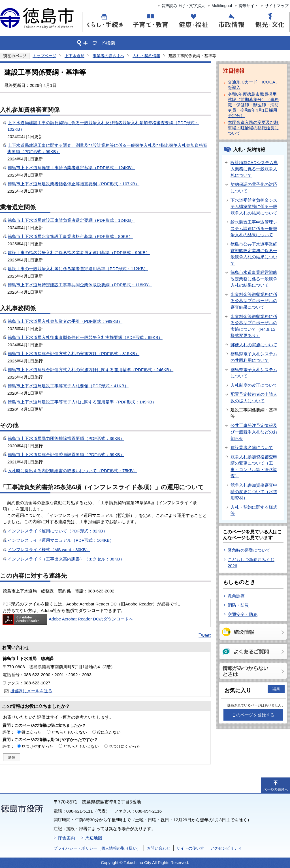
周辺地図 (94, 838)
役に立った (31, 732)
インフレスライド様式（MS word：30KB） (49, 550)
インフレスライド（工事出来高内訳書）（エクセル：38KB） (66, 559)
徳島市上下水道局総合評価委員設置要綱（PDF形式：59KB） (66, 455)
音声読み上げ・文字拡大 (183, 6)
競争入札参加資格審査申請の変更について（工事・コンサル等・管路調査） (254, 466)
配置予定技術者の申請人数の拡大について (254, 398)
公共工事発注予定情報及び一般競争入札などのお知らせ (254, 432)
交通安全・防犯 (243, 614)
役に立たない (109, 732)
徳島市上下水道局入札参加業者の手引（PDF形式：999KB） (65, 321)
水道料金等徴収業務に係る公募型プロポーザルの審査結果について (254, 301)
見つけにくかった (125, 746)
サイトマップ (277, 6)
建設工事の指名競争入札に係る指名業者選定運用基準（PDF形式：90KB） (79, 253)
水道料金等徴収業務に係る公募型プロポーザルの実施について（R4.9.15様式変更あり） (254, 326)
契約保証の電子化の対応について (254, 188)
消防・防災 (238, 605)
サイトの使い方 (190, 848)
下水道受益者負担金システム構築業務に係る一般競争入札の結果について (254, 207)
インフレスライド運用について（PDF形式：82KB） (57, 531)
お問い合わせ (159, 848)
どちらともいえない (69, 732)
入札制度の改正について (254, 385)
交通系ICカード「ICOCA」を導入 (254, 85)
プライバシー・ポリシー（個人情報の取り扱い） (97, 848)
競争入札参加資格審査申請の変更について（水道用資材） (254, 491)
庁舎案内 (67, 838)
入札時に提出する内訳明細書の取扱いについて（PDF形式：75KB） (72, 471)
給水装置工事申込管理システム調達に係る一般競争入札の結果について (254, 228)
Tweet (205, 635)
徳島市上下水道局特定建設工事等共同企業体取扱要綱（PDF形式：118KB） (80, 285)
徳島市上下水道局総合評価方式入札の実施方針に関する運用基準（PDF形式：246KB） (90, 370)
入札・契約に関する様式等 (254, 510)
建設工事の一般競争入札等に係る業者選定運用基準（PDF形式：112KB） (78, 269)
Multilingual (222, 6)
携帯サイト (248, 6)
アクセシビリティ (226, 848)
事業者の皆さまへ (108, 56)
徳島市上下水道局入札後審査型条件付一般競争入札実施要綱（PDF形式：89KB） (85, 337)
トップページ (44, 56)
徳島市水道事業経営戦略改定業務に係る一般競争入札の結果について (254, 279)
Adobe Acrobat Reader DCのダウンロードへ (68, 619)
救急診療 (236, 596)
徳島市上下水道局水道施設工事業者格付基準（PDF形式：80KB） (70, 236)
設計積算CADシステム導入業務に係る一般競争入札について (254, 169)
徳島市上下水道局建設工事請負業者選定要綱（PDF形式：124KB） (71, 220)
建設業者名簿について (252, 447)
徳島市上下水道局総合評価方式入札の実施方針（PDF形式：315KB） (73, 354)
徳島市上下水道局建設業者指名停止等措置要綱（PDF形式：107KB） (73, 184)
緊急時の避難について (249, 550)
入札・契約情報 (146, 56)
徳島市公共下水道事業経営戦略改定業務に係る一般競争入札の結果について (254, 254)
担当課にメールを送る (31, 691)
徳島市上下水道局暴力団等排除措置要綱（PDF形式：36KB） (66, 438)
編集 (276, 689)
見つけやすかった (37, 746)
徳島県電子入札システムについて (254, 373)
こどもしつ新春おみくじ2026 (251, 563)
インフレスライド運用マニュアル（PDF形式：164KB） (61, 540)
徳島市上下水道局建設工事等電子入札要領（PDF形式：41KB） (68, 386)
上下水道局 (74, 56)
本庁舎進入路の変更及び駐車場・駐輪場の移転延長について (253, 128)
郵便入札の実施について (254, 345)
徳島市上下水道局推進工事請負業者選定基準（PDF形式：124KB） (71, 168)
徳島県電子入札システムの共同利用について (254, 357)
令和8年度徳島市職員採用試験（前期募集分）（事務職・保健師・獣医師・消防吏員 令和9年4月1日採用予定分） (253, 105)
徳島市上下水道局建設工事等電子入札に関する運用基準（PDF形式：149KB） (82, 402)
